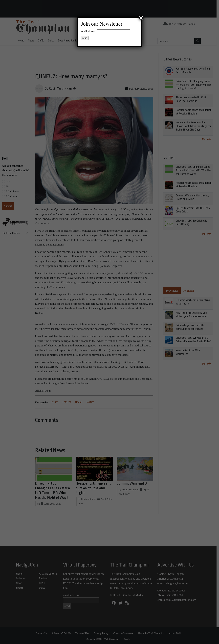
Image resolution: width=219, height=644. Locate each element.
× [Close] (141, 18)
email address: (88, 31)
